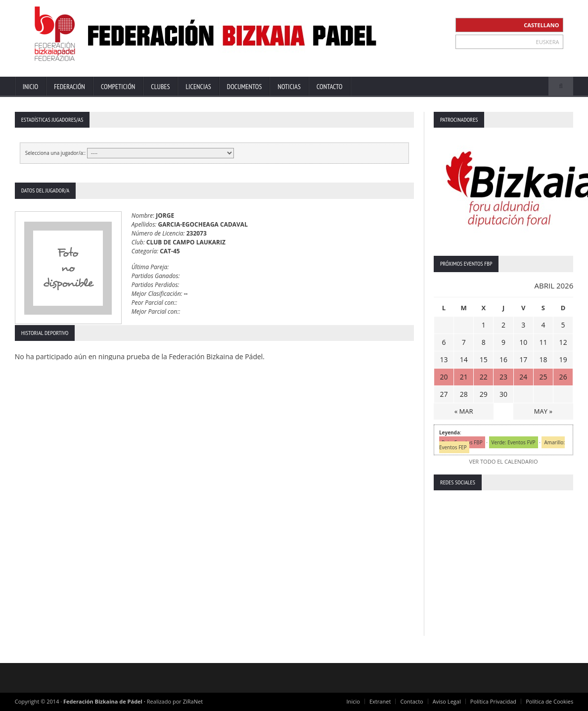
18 (543, 359)
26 (563, 377)
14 (464, 359)
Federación (69, 87)
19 (563, 359)
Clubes (160, 87)
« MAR (464, 411)
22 (484, 377)
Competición (118, 87)
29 (484, 394)
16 (503, 359)
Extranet (381, 701)
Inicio (30, 87)
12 (563, 342)
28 (464, 394)
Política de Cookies (550, 701)
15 (484, 359)
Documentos (245, 87)
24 (523, 377)
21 (464, 377)
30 (503, 394)
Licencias (198, 87)
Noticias (289, 87)
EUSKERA (548, 42)
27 (444, 394)
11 (543, 342)
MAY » (543, 411)
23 (503, 377)
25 (543, 377)
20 (444, 377)
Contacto (330, 87)
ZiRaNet (193, 701)
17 (523, 359)
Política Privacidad (494, 701)
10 (523, 342)
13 (444, 359)
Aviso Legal (447, 701)
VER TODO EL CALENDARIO (503, 461)
